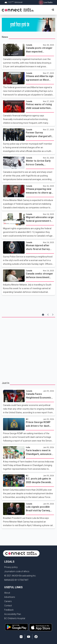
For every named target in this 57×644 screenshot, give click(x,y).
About (7, 593)
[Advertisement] (28, 349)
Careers (8, 601)
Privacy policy (11, 567)
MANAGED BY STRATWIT (16, 580)
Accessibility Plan (13, 614)
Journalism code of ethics (17, 571)
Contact (8, 606)
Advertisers (10, 597)
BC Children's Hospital (15, 618)
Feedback (9, 610)
